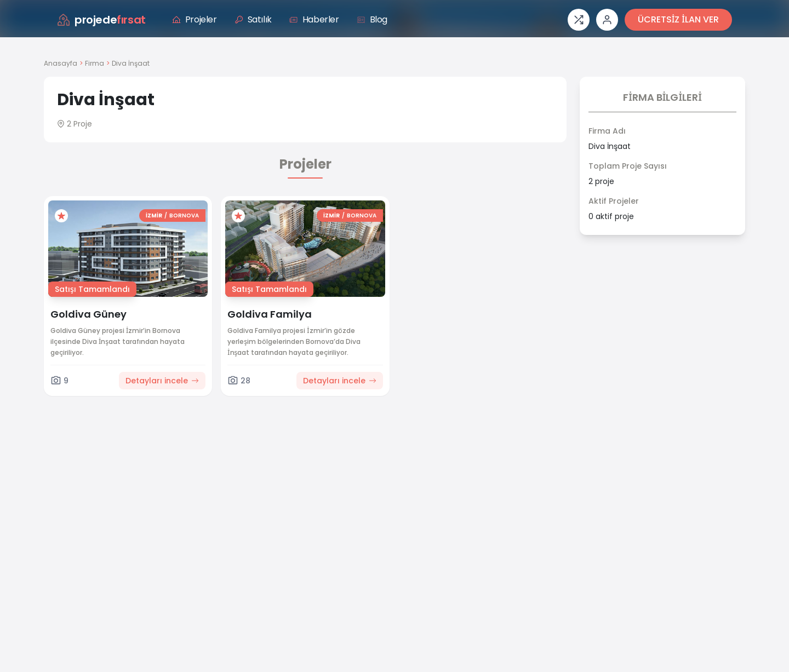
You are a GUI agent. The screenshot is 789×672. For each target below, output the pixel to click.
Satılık (253, 19)
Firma (95, 63)
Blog (372, 19)
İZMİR (154, 216)
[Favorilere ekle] (61, 216)
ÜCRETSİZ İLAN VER (678, 19)
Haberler (314, 19)
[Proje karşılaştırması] (579, 20)
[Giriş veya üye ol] (607, 20)
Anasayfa (61, 63)
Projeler (195, 19)
